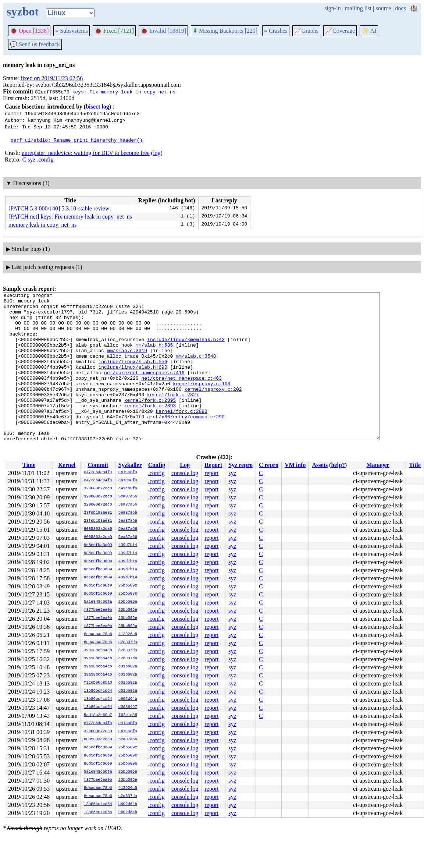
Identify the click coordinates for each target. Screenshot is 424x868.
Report (213, 465)
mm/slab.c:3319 (127, 362)
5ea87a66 (128, 497)
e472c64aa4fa (98, 472)
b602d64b (128, 699)
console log (185, 473)
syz (31, 160)
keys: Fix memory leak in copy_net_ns (124, 92)
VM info (295, 465)
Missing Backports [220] (225, 31)
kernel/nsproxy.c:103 (202, 402)
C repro (269, 465)
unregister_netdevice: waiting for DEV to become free (86, 153)
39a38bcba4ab (98, 651)
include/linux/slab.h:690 (133, 382)
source (384, 8)
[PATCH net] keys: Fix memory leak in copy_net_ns (70, 217)
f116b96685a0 (98, 683)
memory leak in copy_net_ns (42, 225)
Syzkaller (130, 465)
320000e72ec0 (98, 489)
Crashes (276, 31)
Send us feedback (35, 44)
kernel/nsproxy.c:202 (213, 409)
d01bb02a (128, 667)
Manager (378, 465)
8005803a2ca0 (98, 529)
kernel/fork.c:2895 (150, 422)
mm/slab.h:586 (154, 356)
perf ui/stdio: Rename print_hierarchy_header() (77, 140)
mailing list (358, 8)
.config (45, 160)
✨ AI (369, 31)
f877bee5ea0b (98, 610)
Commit (98, 465)
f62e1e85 (128, 715)
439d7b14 (128, 545)
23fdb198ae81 (98, 513)
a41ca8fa (128, 472)
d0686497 (128, 707)
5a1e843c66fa (98, 602)
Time (29, 465)
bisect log (97, 107)
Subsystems (72, 31)
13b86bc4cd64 (98, 691)
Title (415, 465)
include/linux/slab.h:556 (133, 376)
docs (400, 8)
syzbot (23, 11)
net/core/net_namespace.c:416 (144, 389)
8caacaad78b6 (98, 634)
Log (185, 465)
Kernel (67, 465)
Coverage (340, 31)
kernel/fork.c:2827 (173, 415)
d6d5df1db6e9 (98, 586)
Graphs (306, 31)
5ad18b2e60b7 (98, 715)
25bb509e (128, 586)
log (157, 153)
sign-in (332, 8)
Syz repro (240, 465)
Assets (320, 465)
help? (338, 465)
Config (157, 465)
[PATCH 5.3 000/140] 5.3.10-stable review (59, 208)
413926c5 (128, 634)
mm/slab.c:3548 (196, 369)
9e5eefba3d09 (98, 545)
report (211, 473)
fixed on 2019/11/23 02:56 (52, 78)
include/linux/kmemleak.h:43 (186, 349)
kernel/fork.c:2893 (150, 429)
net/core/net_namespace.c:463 (181, 396)
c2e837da (128, 642)
